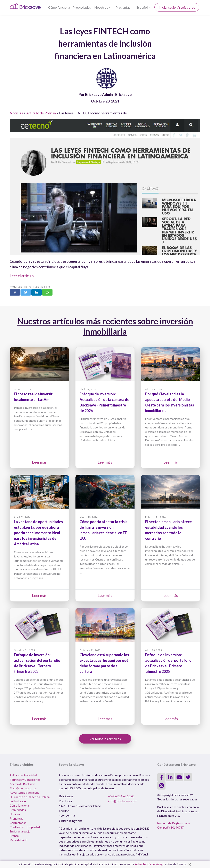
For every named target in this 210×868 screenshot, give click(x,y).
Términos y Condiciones (25, 780)
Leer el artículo (22, 276)
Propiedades (82, 7)
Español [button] (142, 7)
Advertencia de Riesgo (150, 864)
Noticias (16, 113)
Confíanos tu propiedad (25, 827)
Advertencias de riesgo (25, 793)
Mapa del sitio (18, 840)
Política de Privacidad (23, 775)
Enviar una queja (20, 831)
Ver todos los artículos (105, 739)
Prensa (14, 836)
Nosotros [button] (101, 7)
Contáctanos (18, 823)
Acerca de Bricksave (23, 784)
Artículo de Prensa (41, 113)
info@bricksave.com (123, 801)
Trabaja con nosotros (23, 788)
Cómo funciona (59, 7)
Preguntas (123, 7)
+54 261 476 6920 (121, 796)
